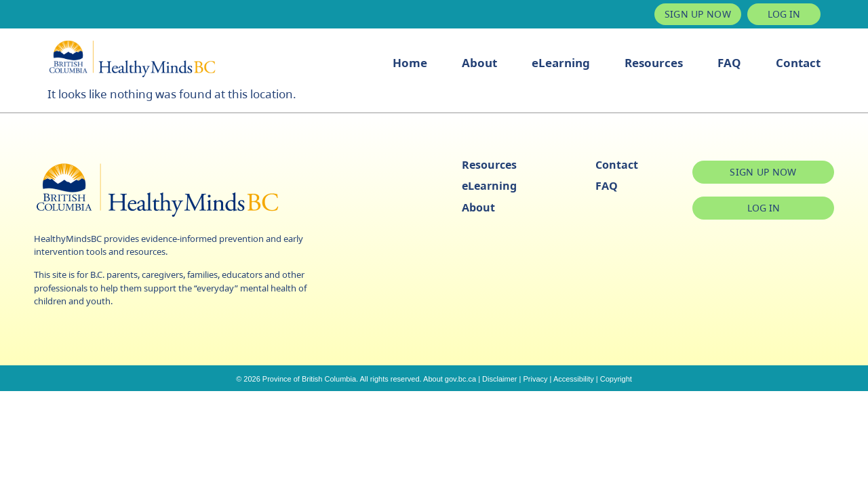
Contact (798, 63)
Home (410, 63)
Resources (654, 63)
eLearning (561, 63)
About (479, 63)
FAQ (729, 63)
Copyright (616, 379)
